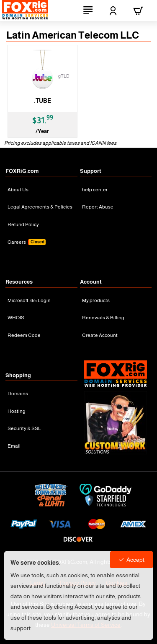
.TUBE (42, 101)
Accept (135, 560)
